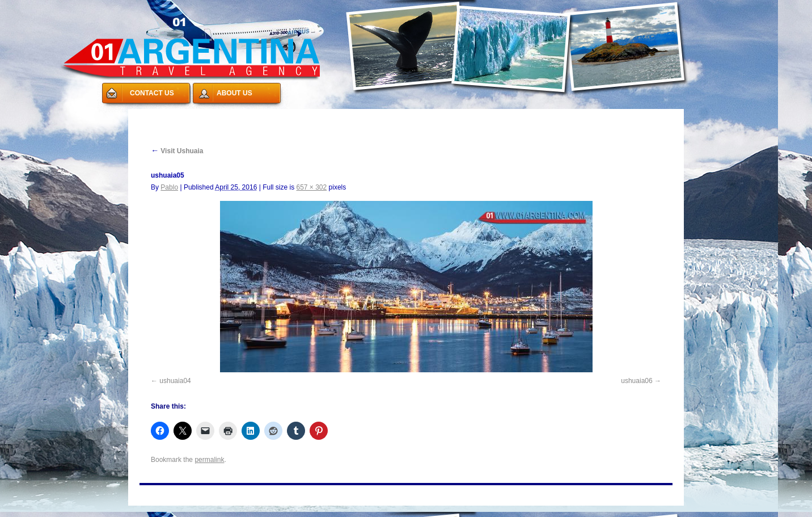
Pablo (169, 187)
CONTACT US (152, 93)
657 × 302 (311, 187)
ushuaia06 (637, 381)
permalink (209, 460)
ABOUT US (234, 93)
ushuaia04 (175, 381)
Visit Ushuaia (177, 151)
